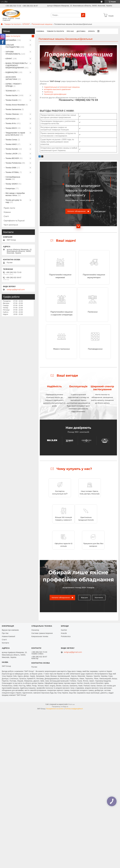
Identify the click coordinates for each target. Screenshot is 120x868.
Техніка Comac (11, 140)
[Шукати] (83, 15)
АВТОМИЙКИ (11, 40)
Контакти (99, 596)
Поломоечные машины (42, 24)
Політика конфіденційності (74, 708)
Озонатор (35, 629)
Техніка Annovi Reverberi (15, 105)
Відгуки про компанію (10, 629)
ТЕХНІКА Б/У (11, 91)
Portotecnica (66, 635)
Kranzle (64, 632)
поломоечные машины (69, 87)
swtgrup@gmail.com (16, 290)
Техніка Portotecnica (13, 163)
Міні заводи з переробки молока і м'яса (15, 194)
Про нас (70, 31)
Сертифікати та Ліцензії (14, 221)
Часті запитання (11, 225)
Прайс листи (9, 208)
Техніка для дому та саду (13, 201)
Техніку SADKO (12, 184)
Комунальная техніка (40, 635)
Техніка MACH (11, 128)
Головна (40, 31)
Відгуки (84, 596)
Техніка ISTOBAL (12, 172)
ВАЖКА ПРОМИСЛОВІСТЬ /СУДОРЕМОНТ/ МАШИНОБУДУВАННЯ (17, 65)
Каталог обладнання (77, 211)
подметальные (51, 87)
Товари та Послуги (55, 31)
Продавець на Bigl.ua (60, 705)
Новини (7, 212)
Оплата (91, 31)
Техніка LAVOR (12, 154)
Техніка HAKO (11, 144)
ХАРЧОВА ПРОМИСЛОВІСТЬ (13, 53)
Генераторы (10, 188)
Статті (6, 216)
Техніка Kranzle (12, 100)
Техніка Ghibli (11, 168)
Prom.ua (71, 703)
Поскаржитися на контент (55, 708)
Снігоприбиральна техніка (13, 178)
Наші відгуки (100, 211)
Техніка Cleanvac (12, 114)
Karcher (64, 629)
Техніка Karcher (12, 95)
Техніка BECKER (12, 158)
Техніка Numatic (12, 149)
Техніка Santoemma (13, 109)
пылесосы (48, 92)
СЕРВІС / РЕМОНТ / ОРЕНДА (14, 85)
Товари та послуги (12, 24)
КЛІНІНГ (26, 24)
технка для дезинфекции (55, 94)
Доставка (81, 31)
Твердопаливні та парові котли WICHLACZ (15, 134)
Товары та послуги (12, 36)
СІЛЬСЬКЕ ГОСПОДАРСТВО (12, 46)
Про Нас (5, 632)
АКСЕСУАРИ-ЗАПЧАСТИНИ (11, 78)
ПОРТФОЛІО (11, 119)
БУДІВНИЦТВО (12, 72)
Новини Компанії (8, 635)
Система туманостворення (42, 632)
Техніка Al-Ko (11, 123)
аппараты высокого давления (57, 89)
